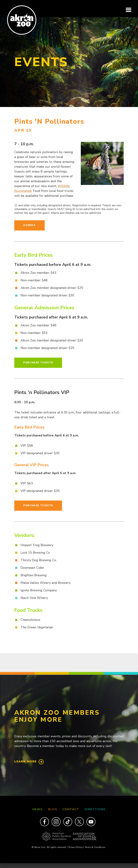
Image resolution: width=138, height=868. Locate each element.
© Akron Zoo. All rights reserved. (50, 847)
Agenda (29, 225)
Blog (53, 809)
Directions (95, 809)
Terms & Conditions (95, 847)
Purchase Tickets (38, 363)
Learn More (26, 762)
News (38, 809)
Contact (71, 809)
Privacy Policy (76, 847)
